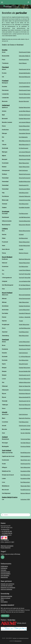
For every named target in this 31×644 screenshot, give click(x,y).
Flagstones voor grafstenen (8, 588)
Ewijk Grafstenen (23, 170)
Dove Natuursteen (24, 360)
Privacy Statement (6, 548)
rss (18, 638)
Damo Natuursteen (26, 467)
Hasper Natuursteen (24, 167)
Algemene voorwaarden (7, 546)
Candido (21, 249)
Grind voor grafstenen (6, 589)
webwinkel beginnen (24, 638)
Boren (2, 600)
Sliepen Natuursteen (24, 242)
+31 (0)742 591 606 (7, 531)
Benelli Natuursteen (26, 453)
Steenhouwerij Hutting (25, 98)
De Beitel (21, 234)
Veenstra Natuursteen (25, 221)
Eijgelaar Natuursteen (25, 107)
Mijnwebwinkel (18, 641)
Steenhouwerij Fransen (25, 90)
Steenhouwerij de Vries (25, 83)
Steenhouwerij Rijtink (24, 189)
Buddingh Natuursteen (25, 182)
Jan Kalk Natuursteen (25, 217)
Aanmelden (5, 616)
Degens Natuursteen (24, 126)
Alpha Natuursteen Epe (25, 141)
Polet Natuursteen (24, 422)
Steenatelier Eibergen (25, 133)
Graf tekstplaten (5, 576)
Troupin (21, 321)
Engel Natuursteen (24, 332)
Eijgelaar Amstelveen (24, 306)
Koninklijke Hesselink (24, 208)
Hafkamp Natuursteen (25, 382)
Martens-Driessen (24, 253)
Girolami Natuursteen (24, 246)
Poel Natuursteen (23, 214)
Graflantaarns (4, 566)
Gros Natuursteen (24, 267)
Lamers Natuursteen (24, 342)
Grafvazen (4, 570)
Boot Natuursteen (25, 482)
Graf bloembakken (6, 574)
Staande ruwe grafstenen (7, 584)
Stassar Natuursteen (24, 263)
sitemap (15, 638)
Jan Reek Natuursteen (25, 328)
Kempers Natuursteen (25, 379)
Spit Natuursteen (23, 238)
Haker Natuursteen (24, 302)
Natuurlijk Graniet (23, 364)
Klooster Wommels (24, 101)
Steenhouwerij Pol (24, 185)
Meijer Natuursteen (24, 163)
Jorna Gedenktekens (24, 87)
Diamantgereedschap (6, 596)
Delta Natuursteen (24, 193)
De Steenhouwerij (24, 148)
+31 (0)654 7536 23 (7, 533)
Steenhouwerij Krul (24, 60)
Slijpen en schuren (5, 598)
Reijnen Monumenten (25, 231)
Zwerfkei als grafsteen (7, 586)
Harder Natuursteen (24, 325)
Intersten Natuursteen (25, 94)
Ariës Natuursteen (24, 204)
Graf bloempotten (5, 572)
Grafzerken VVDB (25, 499)
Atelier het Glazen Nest (25, 386)
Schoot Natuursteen (24, 130)
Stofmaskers (4, 602)
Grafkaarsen (4, 568)
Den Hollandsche (23, 137)
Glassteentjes (4, 577)
